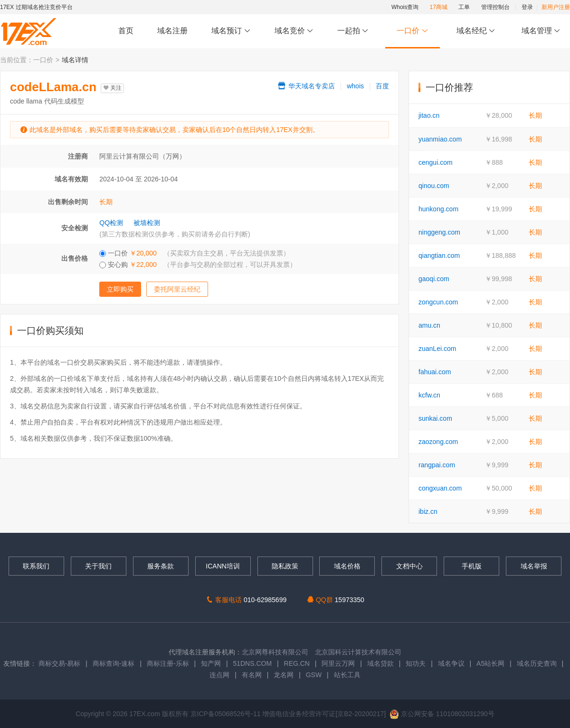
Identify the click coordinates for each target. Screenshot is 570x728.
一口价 (413, 31)
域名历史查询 (537, 663)
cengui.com (436, 162)
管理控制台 (495, 7)
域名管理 (541, 31)
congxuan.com (440, 488)
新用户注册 (556, 7)
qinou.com (434, 186)
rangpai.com (437, 465)
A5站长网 (490, 663)
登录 (527, 7)
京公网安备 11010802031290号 (442, 714)
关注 (112, 88)
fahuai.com (435, 372)
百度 (382, 86)
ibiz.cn (428, 511)
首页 (126, 31)
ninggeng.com (439, 232)
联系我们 (36, 566)
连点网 (219, 675)
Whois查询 (405, 7)
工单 (464, 7)
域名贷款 (380, 663)
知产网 (211, 663)
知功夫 (416, 663)
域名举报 (534, 566)
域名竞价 (294, 31)
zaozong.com (438, 442)
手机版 (472, 566)
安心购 (198, 265)
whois (355, 86)
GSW (314, 675)
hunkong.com (438, 209)
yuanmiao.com (440, 139)
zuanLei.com (437, 349)
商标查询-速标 (115, 663)
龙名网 (284, 675)
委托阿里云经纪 (177, 289)
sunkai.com (435, 418)
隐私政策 (285, 566)
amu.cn (429, 325)
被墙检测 (147, 223)
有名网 (252, 675)
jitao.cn (429, 115)
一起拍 (354, 31)
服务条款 (161, 566)
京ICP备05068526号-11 (227, 714)
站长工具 (347, 675)
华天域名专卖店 (306, 86)
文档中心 (409, 566)
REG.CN (297, 663)
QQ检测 (111, 223)
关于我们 (98, 566)
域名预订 (231, 31)
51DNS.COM (252, 663)
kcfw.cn (429, 395)
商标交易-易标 (60, 663)
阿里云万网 (338, 663)
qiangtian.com (439, 255)
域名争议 (452, 663)
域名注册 (172, 31)
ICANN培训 (223, 566)
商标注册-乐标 (168, 663)
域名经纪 (476, 31)
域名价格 (347, 566)
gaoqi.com (434, 279)
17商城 (439, 7)
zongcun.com (438, 302)
